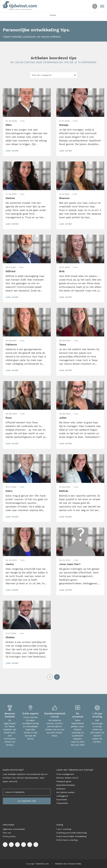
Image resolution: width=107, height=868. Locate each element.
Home (53, 15)
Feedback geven (64, 781)
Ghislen (10, 637)
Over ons (7, 833)
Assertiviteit (62, 800)
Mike (9, 125)
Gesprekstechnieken (66, 785)
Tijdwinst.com (42, 864)
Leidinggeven (62, 796)
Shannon (64, 198)
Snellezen (61, 789)
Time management (65, 774)
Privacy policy (9, 836)
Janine (10, 564)
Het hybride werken (65, 792)
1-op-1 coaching (64, 829)
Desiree (10, 198)
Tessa (62, 344)
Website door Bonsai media (68, 864)
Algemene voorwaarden (14, 829)
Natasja (64, 125)
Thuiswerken (62, 803)
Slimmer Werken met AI (67, 778)
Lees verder (12, 151)
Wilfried (10, 271)
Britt (62, 271)
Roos (9, 418)
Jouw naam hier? (70, 564)
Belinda (64, 491)
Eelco (9, 491)
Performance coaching (67, 840)
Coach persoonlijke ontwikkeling (71, 836)
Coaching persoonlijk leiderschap (72, 833)
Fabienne (11, 344)
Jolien (63, 418)
